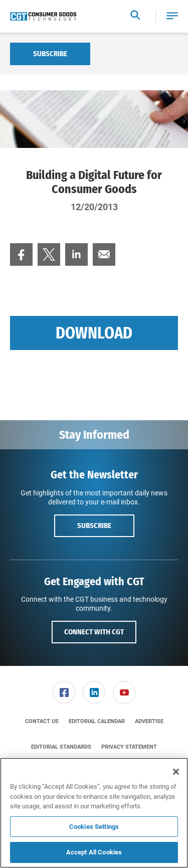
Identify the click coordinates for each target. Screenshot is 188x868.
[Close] (176, 772)
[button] (172, 16)
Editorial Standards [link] (61, 747)
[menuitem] (21, 254)
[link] (21, 254)
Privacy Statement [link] (129, 747)
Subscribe (50, 54)
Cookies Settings (94, 827)
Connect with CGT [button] (94, 632)
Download (94, 333)
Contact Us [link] (42, 721)
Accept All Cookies (94, 852)
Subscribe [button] (94, 526)
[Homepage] (43, 17)
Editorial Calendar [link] (97, 721)
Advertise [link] (149, 721)
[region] (94, 813)
